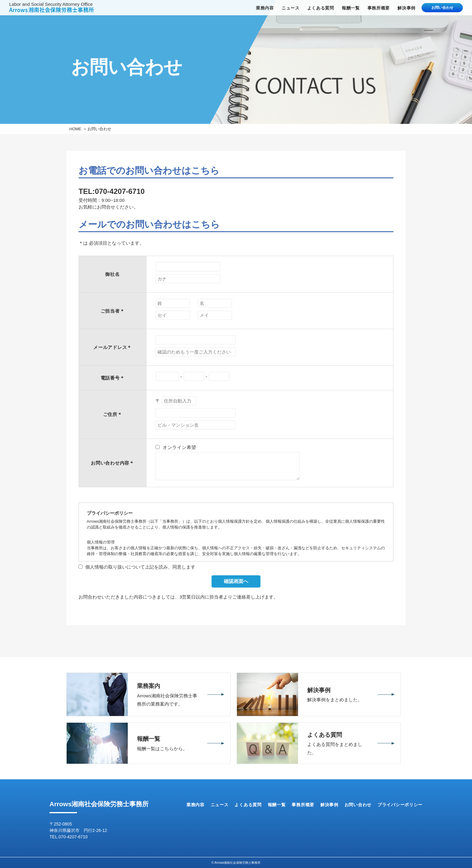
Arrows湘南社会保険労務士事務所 (99, 804)
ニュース (291, 8)
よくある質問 (321, 8)
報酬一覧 (351, 8)
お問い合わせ (442, 8)
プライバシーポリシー (400, 805)
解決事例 (406, 8)
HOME (75, 129)
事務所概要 (379, 8)
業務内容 (265, 8)
